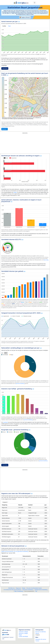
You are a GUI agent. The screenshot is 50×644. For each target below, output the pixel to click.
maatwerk (5, 422)
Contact (37, 641)
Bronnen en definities (41, 632)
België (15, 192)
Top (36, 591)
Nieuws (37, 633)
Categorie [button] (5, 502)
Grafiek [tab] (4, 26)
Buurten (4, 129)
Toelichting (5, 68)
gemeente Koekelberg (20, 383)
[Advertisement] (25, 144)
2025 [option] (6, 353)
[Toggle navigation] (35, 3)
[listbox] (6, 353)
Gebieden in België (23, 632)
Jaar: (2, 353)
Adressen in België (23, 633)
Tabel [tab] (9, 26)
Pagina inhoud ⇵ (25, 17)
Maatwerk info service (41, 639)
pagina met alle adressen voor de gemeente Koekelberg (15, 551)
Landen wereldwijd (23, 636)
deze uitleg (46, 260)
